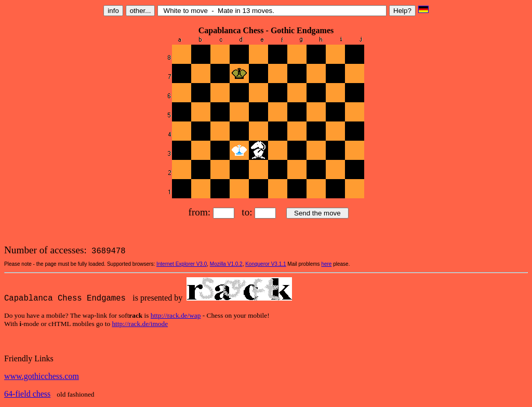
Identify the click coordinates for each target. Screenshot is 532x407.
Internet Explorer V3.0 (182, 264)
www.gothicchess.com (42, 376)
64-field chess (27, 394)
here (326, 264)
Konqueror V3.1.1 (265, 264)
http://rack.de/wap (176, 315)
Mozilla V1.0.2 (226, 264)
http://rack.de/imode (140, 324)
